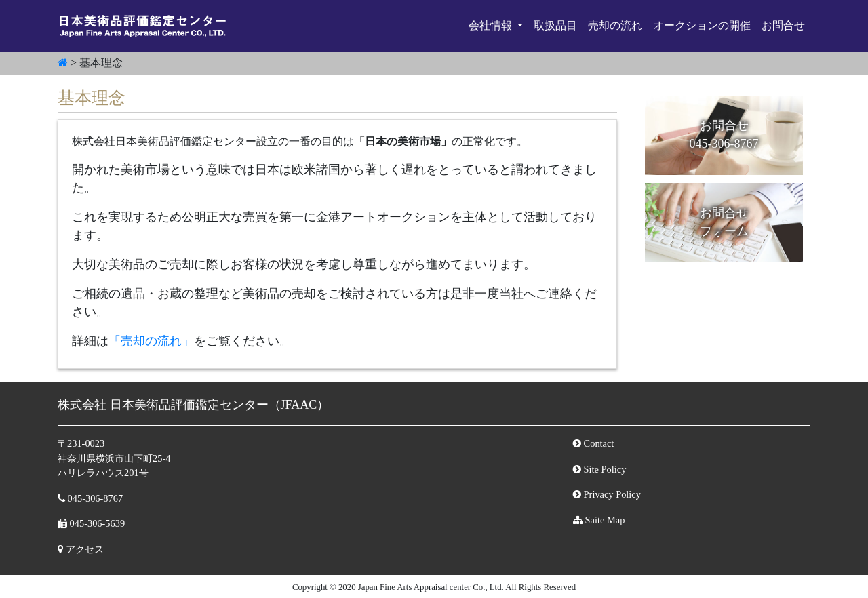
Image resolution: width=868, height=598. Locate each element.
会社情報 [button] (492, 25)
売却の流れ (615, 25)
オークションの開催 (702, 25)
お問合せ (783, 25)
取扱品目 (555, 25)
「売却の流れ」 (151, 341)
